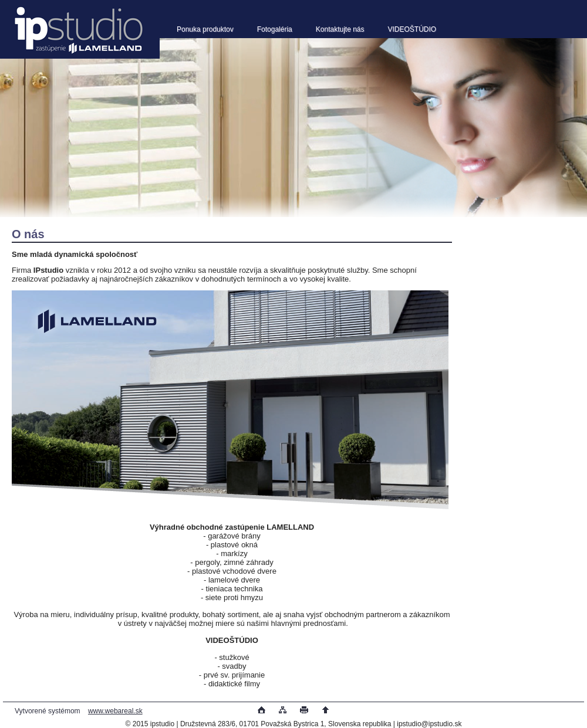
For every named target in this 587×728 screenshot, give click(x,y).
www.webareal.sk (115, 711)
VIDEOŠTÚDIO (412, 29)
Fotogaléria (275, 29)
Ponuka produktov (205, 29)
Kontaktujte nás (340, 29)
